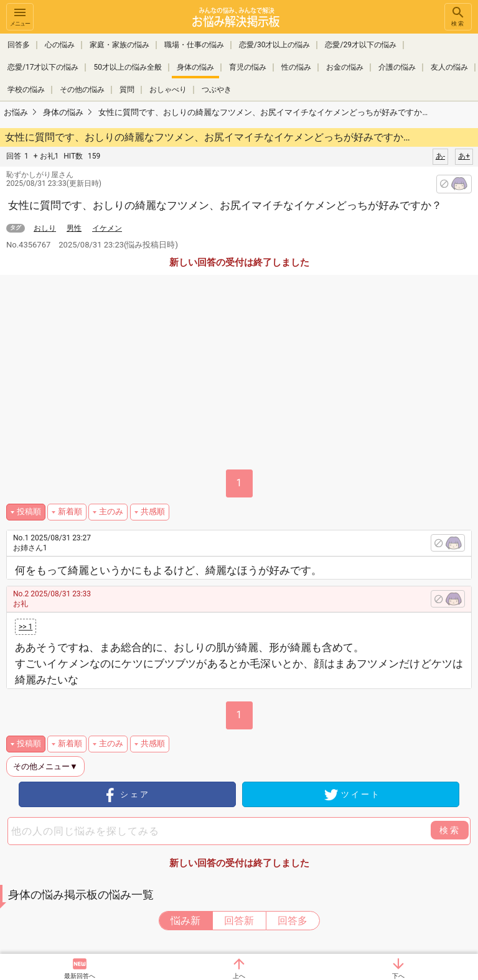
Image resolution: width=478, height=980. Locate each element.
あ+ (464, 156)
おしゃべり (168, 90)
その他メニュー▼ (45, 766)
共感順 (153, 511)
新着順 (70, 511)
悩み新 (185, 921)
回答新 (239, 921)
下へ (398, 976)
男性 (74, 228)
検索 (458, 16)
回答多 (19, 45)
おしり (45, 228)
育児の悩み (248, 67)
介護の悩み (397, 67)
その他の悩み (82, 90)
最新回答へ (80, 976)
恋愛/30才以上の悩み (274, 45)
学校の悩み (26, 90)
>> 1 (26, 627)
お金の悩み (345, 67)
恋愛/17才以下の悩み (43, 67)
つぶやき (217, 90)
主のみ (111, 511)
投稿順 (29, 511)
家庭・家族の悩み (119, 45)
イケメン (107, 228)
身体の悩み (195, 67)
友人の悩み (449, 67)
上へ (239, 976)
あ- (440, 156)
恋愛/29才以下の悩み (360, 45)
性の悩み (296, 67)
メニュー (20, 16)
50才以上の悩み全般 (128, 67)
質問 (127, 90)
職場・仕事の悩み (194, 45)
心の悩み (60, 45)
